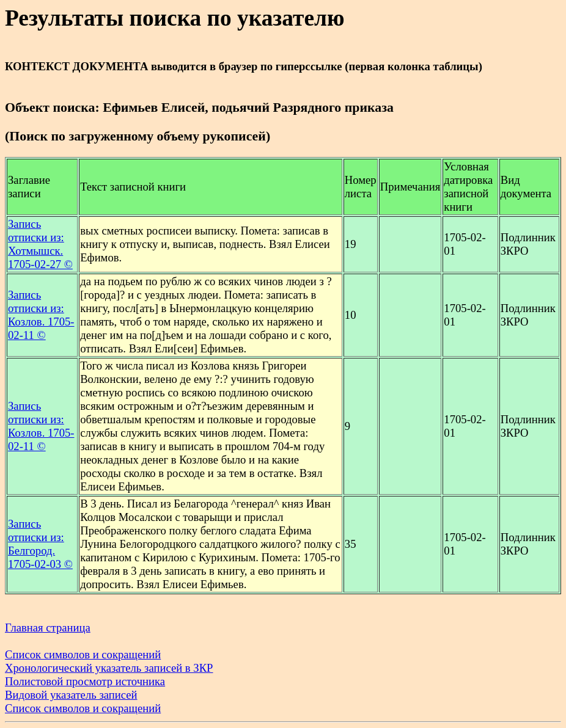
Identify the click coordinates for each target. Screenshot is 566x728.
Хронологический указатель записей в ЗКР (109, 668)
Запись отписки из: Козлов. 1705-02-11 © (41, 315)
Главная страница (48, 628)
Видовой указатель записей (71, 695)
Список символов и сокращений (83, 654)
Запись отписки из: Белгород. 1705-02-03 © (40, 544)
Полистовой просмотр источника (85, 681)
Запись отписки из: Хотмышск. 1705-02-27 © (40, 244)
